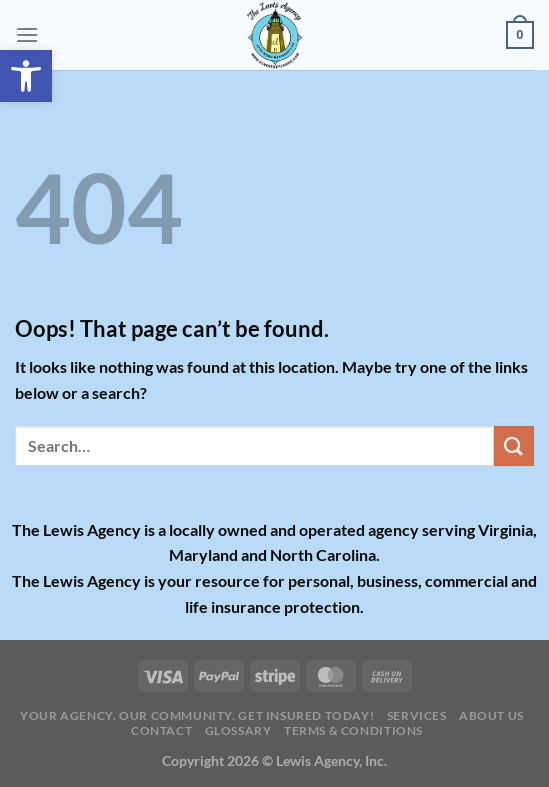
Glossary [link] (238, 730)
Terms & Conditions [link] (353, 730)
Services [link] (417, 715)
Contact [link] (161, 730)
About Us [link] (491, 715)
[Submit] (514, 445)
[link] (26, 76)
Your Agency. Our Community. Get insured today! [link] (197, 715)
